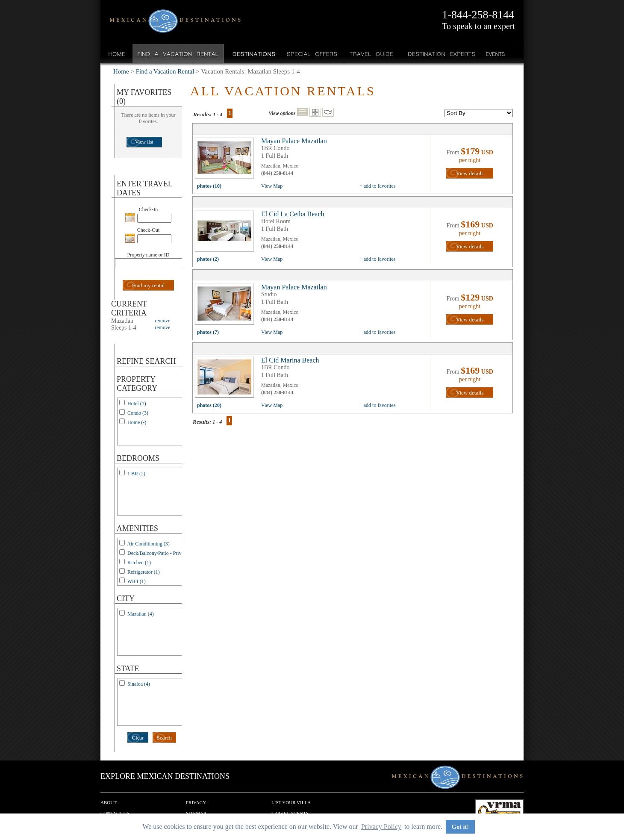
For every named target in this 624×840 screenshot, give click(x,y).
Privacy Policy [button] (381, 827)
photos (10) (209, 186)
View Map (272, 186)
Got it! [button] (460, 827)
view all (227, 160)
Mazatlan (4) (141, 614)
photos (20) (209, 405)
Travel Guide (372, 54)
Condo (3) (138, 413)
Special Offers (312, 54)
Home (117, 54)
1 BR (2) (136, 474)
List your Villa (291, 802)
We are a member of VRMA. (499, 812)
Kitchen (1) (139, 563)
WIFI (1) (137, 581)
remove (162, 321)
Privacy (196, 802)
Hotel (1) (137, 404)
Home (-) (137, 422)
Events (495, 54)
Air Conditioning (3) (148, 544)
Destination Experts (440, 54)
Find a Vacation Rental (178, 54)
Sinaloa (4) (139, 684)
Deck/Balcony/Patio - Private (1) (161, 553)
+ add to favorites (377, 186)
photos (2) (208, 259)
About (109, 802)
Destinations (253, 54)
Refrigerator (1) (144, 572)
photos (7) (208, 332)
